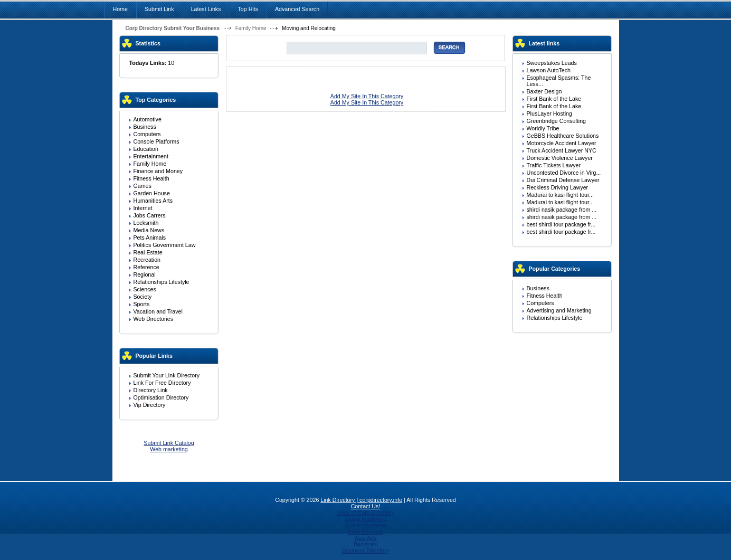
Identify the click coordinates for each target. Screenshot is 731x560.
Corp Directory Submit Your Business (173, 28)
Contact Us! (366, 506)
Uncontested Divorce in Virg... (564, 173)
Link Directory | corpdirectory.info (361, 500)
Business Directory (365, 550)
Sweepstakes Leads (552, 63)
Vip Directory (150, 405)
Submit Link (159, 9)
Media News (149, 230)
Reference (146, 267)
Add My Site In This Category (367, 96)
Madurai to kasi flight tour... (560, 195)
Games (143, 186)
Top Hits (248, 9)
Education (146, 149)
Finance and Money (158, 171)
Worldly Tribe (543, 128)
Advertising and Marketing (559, 310)
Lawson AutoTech (549, 70)
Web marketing (169, 449)
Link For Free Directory (162, 383)
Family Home (251, 28)
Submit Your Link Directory (167, 375)
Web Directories (154, 319)
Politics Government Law (165, 245)
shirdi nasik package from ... (562, 210)
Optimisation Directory (161, 397)
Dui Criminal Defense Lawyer (563, 180)
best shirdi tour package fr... (561, 224)
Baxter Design (544, 91)
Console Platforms (156, 141)
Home (120, 9)
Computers (147, 134)
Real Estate (148, 252)
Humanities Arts (153, 201)
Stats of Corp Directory (366, 512)
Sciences (145, 289)
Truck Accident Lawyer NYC (562, 150)
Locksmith (146, 223)
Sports (142, 304)
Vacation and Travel (158, 311)
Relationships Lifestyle (162, 282)
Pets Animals (150, 238)
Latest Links (206, 9)
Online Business (365, 525)
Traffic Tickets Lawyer (554, 165)
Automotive (148, 119)
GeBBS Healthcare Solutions (563, 136)
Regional (145, 274)
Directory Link (151, 390)
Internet (143, 208)
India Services (365, 531)
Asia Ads (365, 538)
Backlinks (365, 544)
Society (143, 297)
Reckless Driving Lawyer (558, 187)
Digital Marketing (365, 519)
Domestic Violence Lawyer (560, 158)
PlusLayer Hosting (549, 113)
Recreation (147, 260)
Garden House (152, 193)
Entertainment (151, 156)
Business (145, 127)
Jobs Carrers (150, 215)
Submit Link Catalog (169, 443)
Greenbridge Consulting (557, 121)
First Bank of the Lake (554, 99)
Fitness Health (151, 178)
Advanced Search (297, 9)
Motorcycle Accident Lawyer (562, 143)
